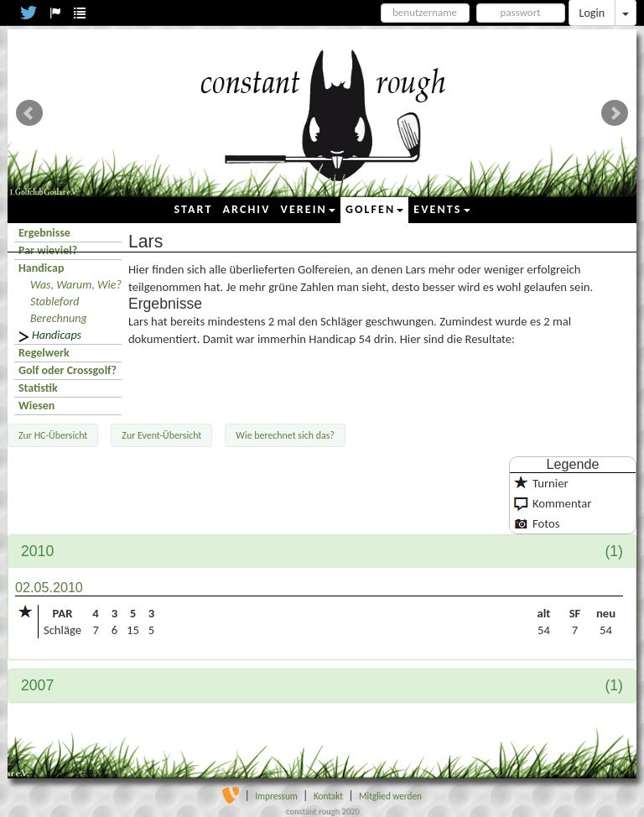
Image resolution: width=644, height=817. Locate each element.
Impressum (276, 796)
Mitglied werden (390, 796)
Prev (29, 113)
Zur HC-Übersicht (53, 435)
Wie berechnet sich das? (285, 435)
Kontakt (328, 796)
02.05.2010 (49, 587)
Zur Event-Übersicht (161, 435)
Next (615, 113)
